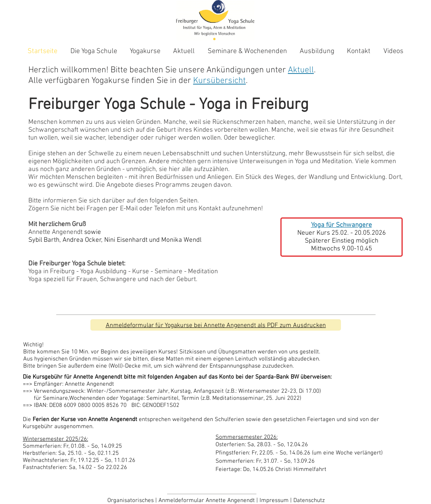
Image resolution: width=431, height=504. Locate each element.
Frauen (87, 280)
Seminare (169, 272)
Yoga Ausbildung (103, 272)
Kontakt (210, 209)
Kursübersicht (219, 81)
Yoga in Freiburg (52, 272)
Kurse (141, 272)
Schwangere (118, 280)
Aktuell (301, 70)
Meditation (203, 272)
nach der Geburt (173, 280)
